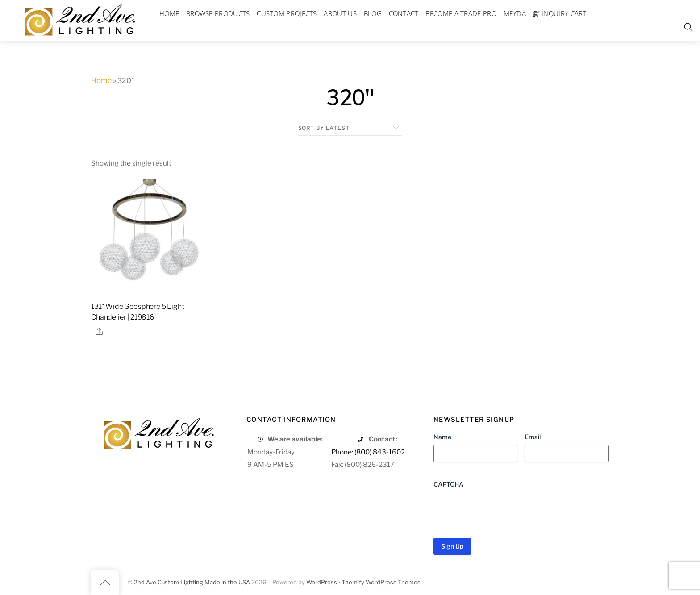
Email (533, 437)
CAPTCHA (448, 484)
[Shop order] (350, 128)
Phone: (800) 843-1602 (368, 452)
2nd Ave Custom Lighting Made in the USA (192, 582)
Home (101, 81)
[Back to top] (105, 583)
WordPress (322, 582)
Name (442, 437)
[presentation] (501, 510)
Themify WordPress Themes (381, 582)
